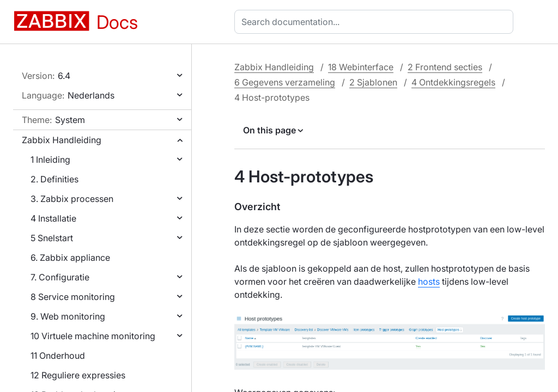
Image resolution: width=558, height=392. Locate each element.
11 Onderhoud (58, 356)
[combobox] (376, 22)
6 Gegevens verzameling (285, 82)
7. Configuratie (60, 277)
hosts (429, 281)
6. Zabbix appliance (70, 258)
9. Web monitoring (68, 316)
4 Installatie (53, 218)
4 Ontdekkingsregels (453, 82)
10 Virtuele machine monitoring (93, 336)
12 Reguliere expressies (78, 375)
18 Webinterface (361, 67)
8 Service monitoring (73, 297)
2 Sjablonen (373, 82)
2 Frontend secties (445, 67)
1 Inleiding (50, 160)
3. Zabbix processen (72, 199)
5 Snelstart (52, 238)
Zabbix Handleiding (62, 140)
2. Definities (54, 179)
